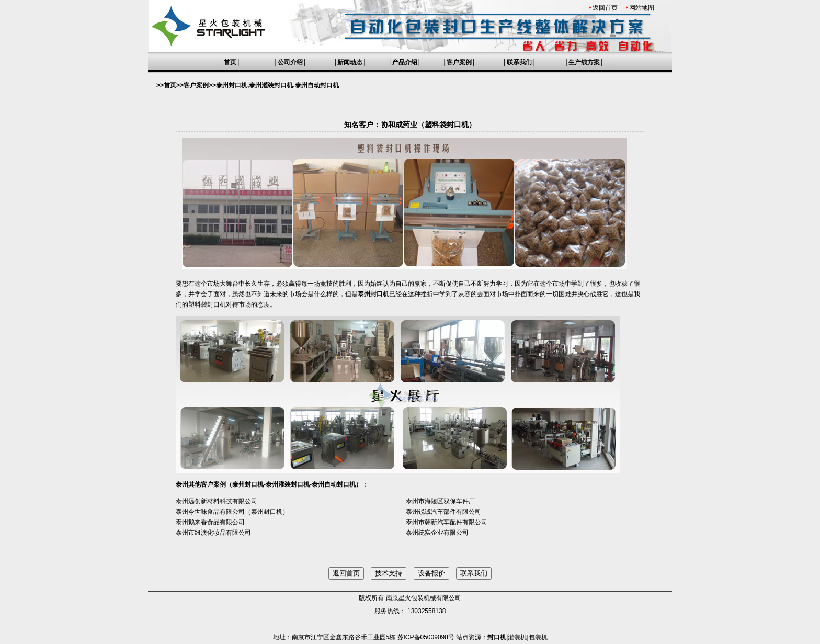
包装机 (538, 637)
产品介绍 (405, 62)
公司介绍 (290, 62)
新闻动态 (350, 62)
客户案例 (459, 62)
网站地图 (642, 8)
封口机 (497, 637)
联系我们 (519, 62)
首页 (230, 62)
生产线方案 (584, 62)
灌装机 (517, 637)
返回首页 (605, 8)
